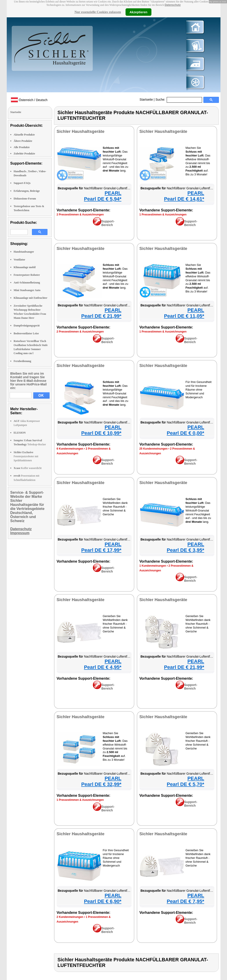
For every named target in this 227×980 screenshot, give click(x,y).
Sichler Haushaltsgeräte (81, 131)
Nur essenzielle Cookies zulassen (98, 12)
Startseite (146, 100)
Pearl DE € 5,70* (185, 784)
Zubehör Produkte (24, 154)
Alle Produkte (22, 147)
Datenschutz (173, 5)
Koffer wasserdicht (28, 468)
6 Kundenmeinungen (70, 449)
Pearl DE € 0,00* (185, 433)
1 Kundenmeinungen (153, 566)
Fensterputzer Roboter (27, 275)
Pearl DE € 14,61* (184, 199)
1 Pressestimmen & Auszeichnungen (163, 215)
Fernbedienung (22, 361)
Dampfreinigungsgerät (27, 326)
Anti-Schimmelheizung (27, 283)
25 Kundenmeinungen (154, 449)
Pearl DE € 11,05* (184, 316)
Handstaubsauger (24, 252)
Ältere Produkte (23, 141)
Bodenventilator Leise (26, 333)
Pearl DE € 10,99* (101, 433)
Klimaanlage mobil (25, 267)
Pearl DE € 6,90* (103, 901)
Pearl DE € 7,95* (185, 901)
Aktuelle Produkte (24, 135)
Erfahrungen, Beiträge (27, 191)
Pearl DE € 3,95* (185, 550)
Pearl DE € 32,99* (101, 784)
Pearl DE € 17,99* (101, 550)
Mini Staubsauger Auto (27, 290)
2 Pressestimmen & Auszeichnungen (80, 215)
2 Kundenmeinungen (70, 917)
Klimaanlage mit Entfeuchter (31, 298)
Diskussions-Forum (25, 199)
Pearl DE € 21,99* (101, 316)
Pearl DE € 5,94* (103, 199)
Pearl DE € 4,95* (103, 667)
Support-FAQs (22, 183)
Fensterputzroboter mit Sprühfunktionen (26, 456)
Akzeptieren (138, 12)
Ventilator (20, 260)
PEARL (113, 193)
